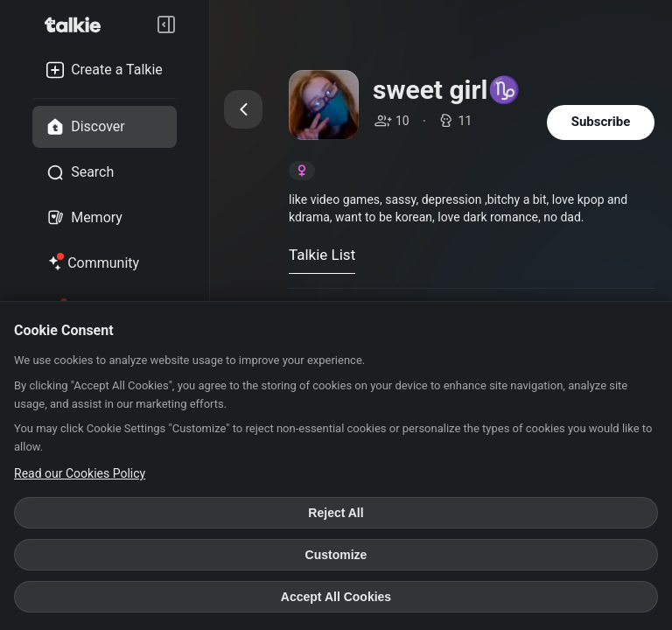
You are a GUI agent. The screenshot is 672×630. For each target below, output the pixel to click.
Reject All (336, 513)
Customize (336, 555)
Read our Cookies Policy (80, 473)
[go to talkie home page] (78, 24)
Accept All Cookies (336, 597)
